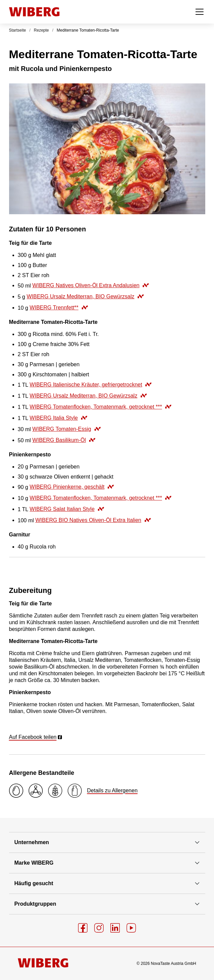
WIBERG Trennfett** (59, 308)
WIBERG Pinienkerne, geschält (72, 487)
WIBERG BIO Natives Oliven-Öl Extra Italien (93, 520)
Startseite (18, 30)
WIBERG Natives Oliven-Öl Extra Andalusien (91, 285)
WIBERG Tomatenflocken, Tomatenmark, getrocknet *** (100, 407)
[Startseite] (34, 12)
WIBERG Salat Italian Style (67, 509)
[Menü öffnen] (200, 12)
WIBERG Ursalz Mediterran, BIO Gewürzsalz (85, 296)
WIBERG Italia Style (58, 418)
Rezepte (42, 30)
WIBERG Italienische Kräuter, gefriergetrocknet (91, 385)
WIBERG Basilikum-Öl (64, 440)
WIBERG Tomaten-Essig (66, 429)
